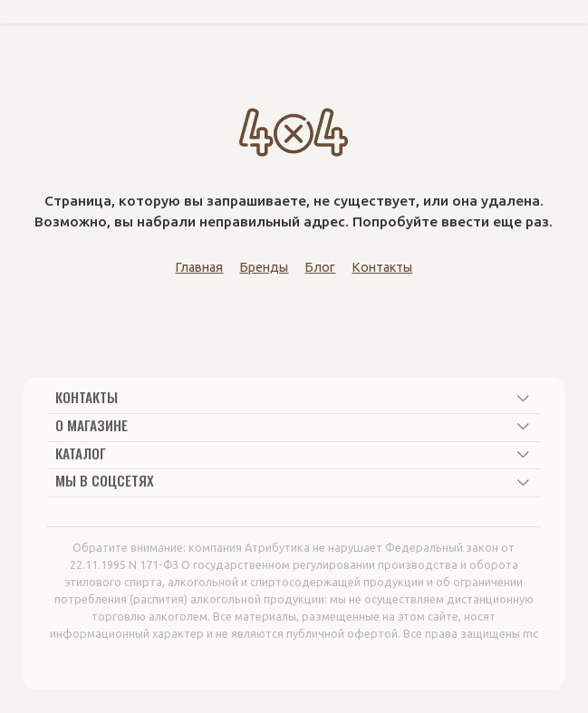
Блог (320, 267)
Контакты (382, 267)
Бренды (264, 267)
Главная (199, 267)
